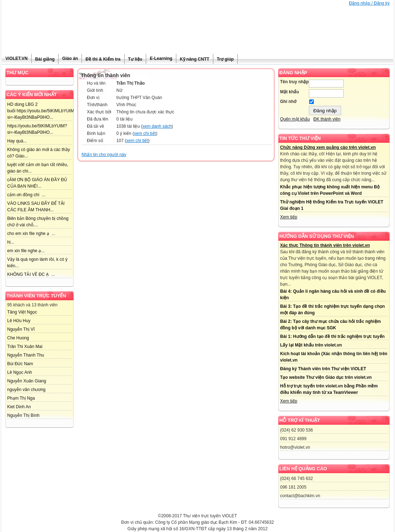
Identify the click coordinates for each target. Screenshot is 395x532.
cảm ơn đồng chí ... (26, 195)
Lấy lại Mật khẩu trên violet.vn (311, 345)
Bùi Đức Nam (20, 364)
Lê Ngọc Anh (20, 372)
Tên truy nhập (294, 82)
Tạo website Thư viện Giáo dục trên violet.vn (326, 377)
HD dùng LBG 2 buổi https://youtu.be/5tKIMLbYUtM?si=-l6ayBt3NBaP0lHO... (42, 111)
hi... (11, 242)
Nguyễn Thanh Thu (26, 355)
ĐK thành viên (327, 119)
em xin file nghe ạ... (26, 251)
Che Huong (18, 338)
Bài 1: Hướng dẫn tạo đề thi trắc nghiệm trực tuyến (332, 336)
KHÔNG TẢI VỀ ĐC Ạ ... (31, 274)
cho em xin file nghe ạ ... (31, 234)
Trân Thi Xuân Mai (25, 347)
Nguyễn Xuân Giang (27, 381)
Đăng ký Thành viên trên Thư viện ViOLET (323, 369)
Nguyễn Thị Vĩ (21, 329)
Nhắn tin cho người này (104, 155)
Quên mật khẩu (295, 119)
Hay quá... (17, 141)
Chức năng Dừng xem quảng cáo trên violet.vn (328, 147)
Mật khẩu (290, 92)
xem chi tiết (145, 133)
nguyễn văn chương (26, 390)
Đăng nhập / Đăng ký (369, 3)
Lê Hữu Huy (19, 321)
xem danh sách (157, 126)
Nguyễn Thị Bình (23, 415)
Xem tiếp (289, 217)
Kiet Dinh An (19, 407)
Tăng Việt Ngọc (22, 312)
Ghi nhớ (288, 102)
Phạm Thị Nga (21, 398)
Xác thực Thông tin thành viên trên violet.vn (325, 245)
